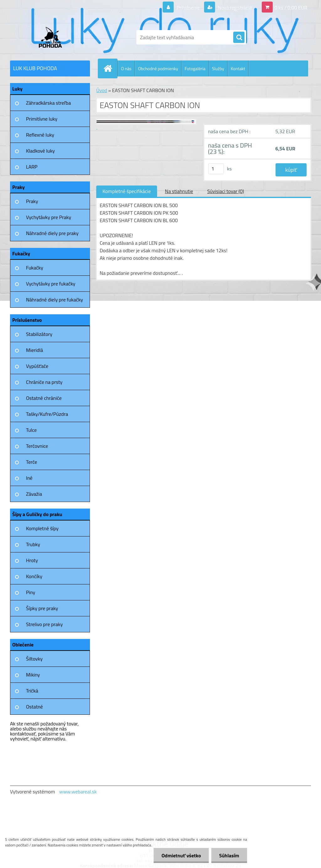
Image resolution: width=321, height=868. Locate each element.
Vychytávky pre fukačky (51, 284)
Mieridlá (34, 350)
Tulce (31, 430)
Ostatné (34, 707)
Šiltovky (34, 659)
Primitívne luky (42, 119)
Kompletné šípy (42, 528)
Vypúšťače (37, 366)
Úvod (102, 90)
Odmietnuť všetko (181, 855)
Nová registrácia (234, 8)
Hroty (32, 560)
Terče (32, 462)
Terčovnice (37, 446)
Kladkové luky (40, 151)
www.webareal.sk (78, 792)
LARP (32, 167)
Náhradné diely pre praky (52, 233)
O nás (126, 68)
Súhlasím (229, 855)
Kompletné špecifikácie (127, 191)
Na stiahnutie (179, 191)
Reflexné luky (40, 135)
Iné (29, 478)
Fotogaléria (195, 68)
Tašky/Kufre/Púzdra (47, 414)
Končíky (34, 576)
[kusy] (216, 169)
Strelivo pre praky (44, 624)
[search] (239, 38)
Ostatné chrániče (44, 398)
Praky (32, 201)
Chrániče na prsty (44, 382)
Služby (218, 68)
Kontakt (238, 68)
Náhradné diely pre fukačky (55, 300)
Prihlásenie (188, 8)
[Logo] (53, 37)
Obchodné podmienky (158, 68)
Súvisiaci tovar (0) (226, 191)
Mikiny (33, 675)
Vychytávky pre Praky (49, 217)
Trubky (33, 544)
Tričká (32, 691)
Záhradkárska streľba (48, 103)
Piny (31, 592)
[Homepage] (110, 68)
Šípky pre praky (42, 608)
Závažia (34, 494)
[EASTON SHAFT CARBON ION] (146, 124)
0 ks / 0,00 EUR (291, 8)
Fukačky (35, 268)
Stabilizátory (39, 334)
